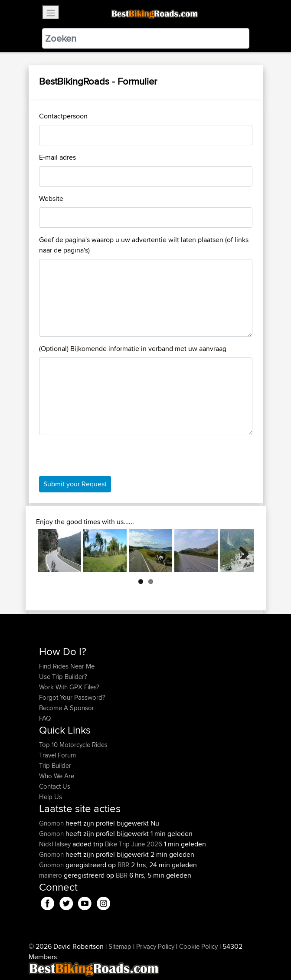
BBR (123, 865)
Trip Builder (55, 765)
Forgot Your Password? (72, 697)
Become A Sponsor (67, 708)
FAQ (45, 718)
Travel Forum (57, 755)
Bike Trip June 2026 (134, 844)
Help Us (51, 797)
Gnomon (52, 823)
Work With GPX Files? (69, 687)
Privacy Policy (155, 946)
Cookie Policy (198, 946)
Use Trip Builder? (63, 677)
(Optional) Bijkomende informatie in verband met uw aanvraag (133, 349)
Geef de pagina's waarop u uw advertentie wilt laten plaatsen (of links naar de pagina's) (144, 245)
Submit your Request (75, 484)
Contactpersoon (63, 116)
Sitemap (120, 946)
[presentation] (105, 459)
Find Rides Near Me (67, 666)
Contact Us (55, 786)
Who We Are (57, 776)
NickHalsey (56, 844)
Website (51, 198)
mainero (51, 875)
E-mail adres (57, 157)
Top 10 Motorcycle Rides (73, 745)
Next (241, 551)
